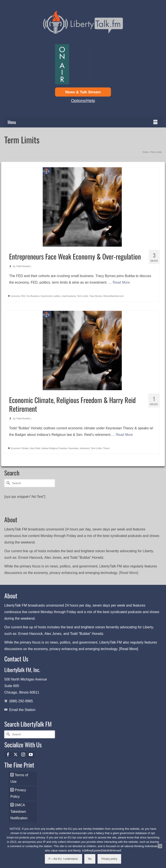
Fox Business (33, 296)
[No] (160, 846)
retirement (85, 448)
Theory (106, 448)
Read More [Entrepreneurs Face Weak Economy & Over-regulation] (121, 282)
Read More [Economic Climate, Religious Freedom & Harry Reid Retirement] (124, 435)
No (90, 859)
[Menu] (83, 122)
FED (23, 296)
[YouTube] (31, 755)
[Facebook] (8, 755)
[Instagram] (24, 755)
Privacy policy (109, 859)
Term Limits (82, 296)
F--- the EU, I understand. (63, 859)
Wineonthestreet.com (113, 296)
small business (69, 296)
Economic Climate (20, 448)
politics (57, 296)
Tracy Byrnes (96, 296)
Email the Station (22, 710)
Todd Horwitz (23, 266)
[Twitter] (16, 755)
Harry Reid (35, 448)
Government (47, 296)
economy (15, 296)
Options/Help (83, 101)
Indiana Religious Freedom (54, 448)
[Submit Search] (8, 483)
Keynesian (74, 448)
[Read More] (129, 573)
